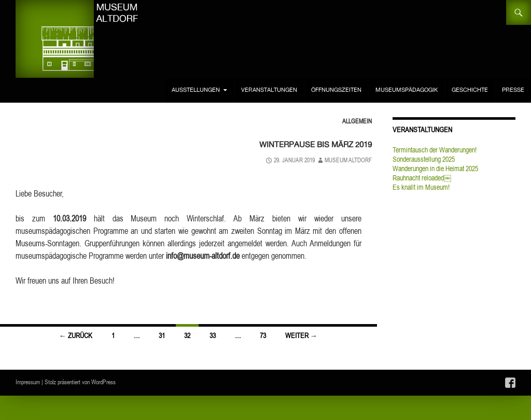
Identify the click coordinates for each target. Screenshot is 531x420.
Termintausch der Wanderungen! (435, 150)
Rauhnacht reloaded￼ (422, 178)
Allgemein (357, 121)
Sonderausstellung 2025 (424, 159)
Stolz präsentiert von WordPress (80, 382)
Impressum (28, 382)
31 (162, 335)
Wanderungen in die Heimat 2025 (435, 169)
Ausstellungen (196, 90)
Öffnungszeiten (336, 90)
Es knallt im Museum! (421, 187)
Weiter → (301, 335)
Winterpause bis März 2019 (290, 143)
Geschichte (470, 90)
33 (213, 335)
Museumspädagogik (407, 90)
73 (263, 335)
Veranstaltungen (269, 90)
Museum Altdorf (348, 160)
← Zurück (76, 335)
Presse (513, 90)
